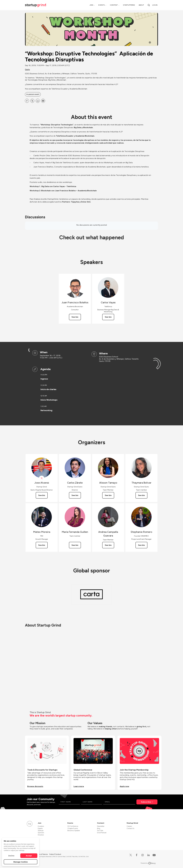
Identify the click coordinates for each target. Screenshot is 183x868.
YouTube (100, 831)
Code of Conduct (55, 854)
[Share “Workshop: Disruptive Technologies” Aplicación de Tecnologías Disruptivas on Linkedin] (38, 101)
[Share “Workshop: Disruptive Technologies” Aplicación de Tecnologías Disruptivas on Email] (43, 101)
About (141, 5)
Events (102, 5)
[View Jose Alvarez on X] (42, 478)
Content (114, 5)
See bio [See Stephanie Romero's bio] (141, 545)
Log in (155, 5)
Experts (40, 828)
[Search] (149, 5)
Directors (41, 835)
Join (91, 5)
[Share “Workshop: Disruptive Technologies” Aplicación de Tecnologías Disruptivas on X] (32, 101)
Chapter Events (73, 828)
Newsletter (101, 826)
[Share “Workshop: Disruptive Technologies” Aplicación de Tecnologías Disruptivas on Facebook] (27, 101)
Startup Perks (129, 5)
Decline (11, 856)
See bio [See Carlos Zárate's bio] (75, 495)
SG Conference (73, 826)
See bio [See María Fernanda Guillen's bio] (75, 545)
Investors (41, 826)
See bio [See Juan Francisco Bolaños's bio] (75, 317)
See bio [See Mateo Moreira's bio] (42, 545)
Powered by (148, 863)
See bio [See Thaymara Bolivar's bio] (141, 495)
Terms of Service (42, 854)
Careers (129, 826)
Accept (29, 856)
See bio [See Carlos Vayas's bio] (108, 317)
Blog (99, 828)
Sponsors (41, 833)
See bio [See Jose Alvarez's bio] (42, 495)
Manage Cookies (21, 862)
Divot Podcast (102, 833)
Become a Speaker (74, 831)
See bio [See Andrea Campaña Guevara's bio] (108, 545)
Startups (41, 831)
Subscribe (146, 802)
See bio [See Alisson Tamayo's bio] (108, 495)
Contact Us (130, 828)
